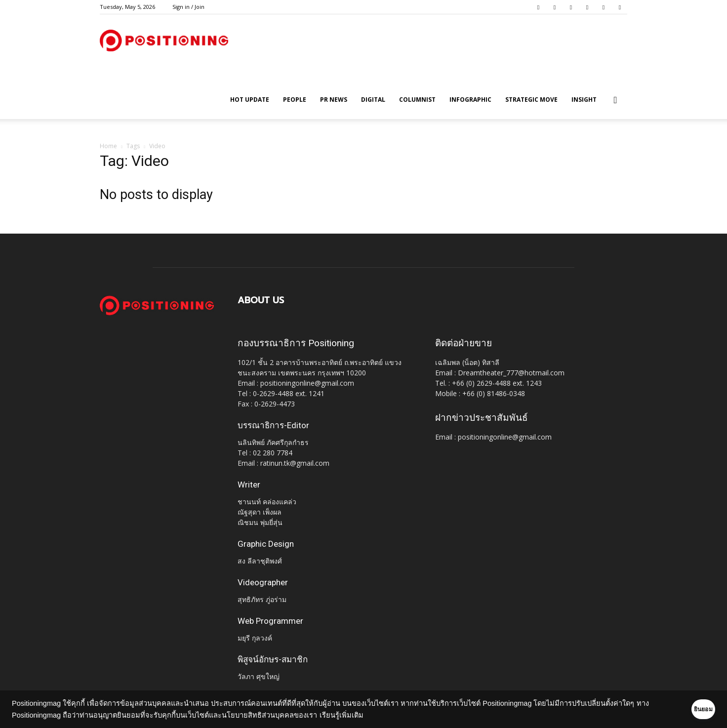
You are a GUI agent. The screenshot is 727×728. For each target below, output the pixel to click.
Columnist (417, 100)
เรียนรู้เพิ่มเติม (356, 715)
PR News (334, 100)
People (295, 100)
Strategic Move (531, 100)
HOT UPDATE (250, 100)
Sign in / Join (188, 7)
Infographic (470, 100)
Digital (373, 100)
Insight (584, 100)
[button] (615, 101)
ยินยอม (688, 709)
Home (108, 146)
